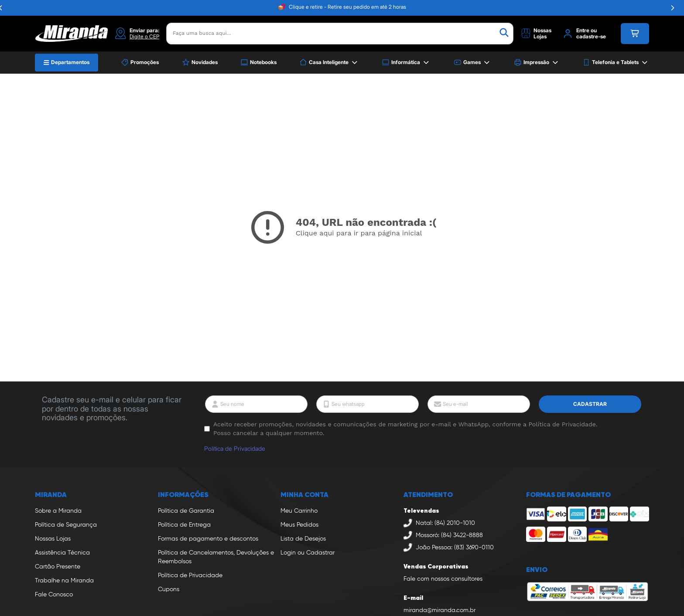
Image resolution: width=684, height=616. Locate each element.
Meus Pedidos (299, 525)
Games (472, 63)
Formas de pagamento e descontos (208, 539)
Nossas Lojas (53, 539)
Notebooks (258, 62)
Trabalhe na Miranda (64, 581)
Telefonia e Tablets (616, 63)
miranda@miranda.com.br (439, 610)
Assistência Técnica (62, 553)
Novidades (200, 62)
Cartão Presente (58, 567)
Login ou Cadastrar (308, 553)
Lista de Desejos (303, 539)
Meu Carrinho (299, 511)
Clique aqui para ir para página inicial (359, 233)
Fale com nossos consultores (443, 579)
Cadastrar (590, 404)
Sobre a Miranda (58, 511)
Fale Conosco (54, 595)
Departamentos (67, 62)
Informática (406, 63)
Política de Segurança (66, 525)
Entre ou (587, 31)
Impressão (537, 63)
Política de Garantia (186, 511)
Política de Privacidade (235, 448)
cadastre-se (591, 37)
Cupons (169, 589)
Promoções (140, 62)
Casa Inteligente (329, 63)
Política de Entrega (184, 525)
